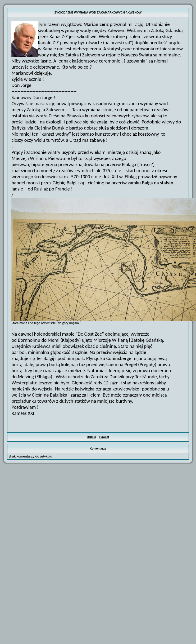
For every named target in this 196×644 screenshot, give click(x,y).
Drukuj (91, 437)
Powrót (104, 437)
